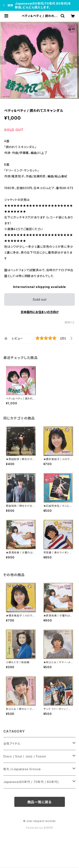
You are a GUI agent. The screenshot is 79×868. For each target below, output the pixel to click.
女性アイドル (12, 744)
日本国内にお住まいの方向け (40, 312)
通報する (70, 322)
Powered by (40, 828)
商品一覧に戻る (40, 802)
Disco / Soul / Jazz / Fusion (25, 756)
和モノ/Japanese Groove (22, 769)
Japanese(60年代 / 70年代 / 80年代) (31, 782)
